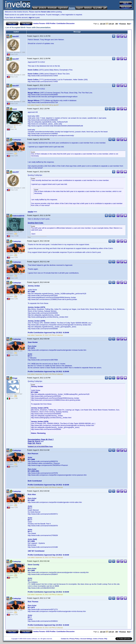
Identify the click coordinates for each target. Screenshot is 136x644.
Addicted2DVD (18, 216)
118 (110, 24)
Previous (122, 24)
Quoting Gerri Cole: (36, 223)
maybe (30, 212)
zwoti (15, 109)
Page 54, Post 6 (34, 441)
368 (117, 24)
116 (104, 24)
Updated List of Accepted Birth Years (40, 446)
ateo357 (16, 36)
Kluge (15, 378)
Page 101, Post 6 (34, 443)
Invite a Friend (98, 639)
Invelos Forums (39, 24)
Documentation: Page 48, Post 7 (41, 439)
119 (113, 24)
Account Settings (86, 639)
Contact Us (65, 639)
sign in (31, 17)
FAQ (106, 639)
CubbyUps (17, 140)
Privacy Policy (74, 639)
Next (129, 24)
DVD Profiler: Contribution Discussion (60, 24)
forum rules (46, 12)
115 (101, 24)
